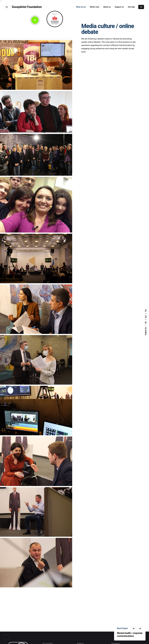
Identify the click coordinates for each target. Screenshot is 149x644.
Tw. (146, 310)
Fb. (146, 322)
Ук (141, 7)
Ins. (146, 316)
